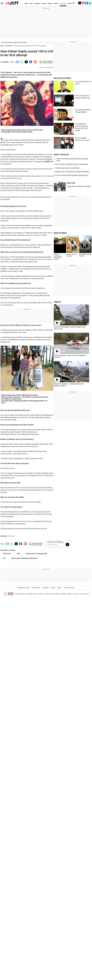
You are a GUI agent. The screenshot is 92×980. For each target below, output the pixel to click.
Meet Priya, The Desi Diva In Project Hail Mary (73, 172)
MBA (18, 554)
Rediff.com (22, 594)
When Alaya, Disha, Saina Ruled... (68, 168)
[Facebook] (87, 3)
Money (53, 588)
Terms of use (77, 594)
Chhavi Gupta (7, 554)
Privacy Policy (49, 594)
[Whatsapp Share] (21, 62)
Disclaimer (41, 594)
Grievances (86, 594)
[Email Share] (17, 62)
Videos (59, 588)
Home (2, 46)
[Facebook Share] (30, 62)
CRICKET (50, 4)
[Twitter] (80, 3)
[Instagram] (83, 3)
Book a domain (36, 588)
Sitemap (57, 594)
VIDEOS (57, 302)
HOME (26, 4)
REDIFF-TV (71, 4)
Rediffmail (46, 588)
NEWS (31, 4)
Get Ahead (9, 46)
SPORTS (56, 4)
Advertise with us (32, 594)
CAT (4, 558)
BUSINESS (37, 4)
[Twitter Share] (26, 62)
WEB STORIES (60, 233)
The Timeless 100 (69, 588)
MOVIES (44, 4)
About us (70, 594)
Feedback (63, 594)
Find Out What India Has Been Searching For (72, 175)
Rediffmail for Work (23, 588)
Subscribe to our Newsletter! (55, 542)
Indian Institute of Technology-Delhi (36, 554)
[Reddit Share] (35, 62)
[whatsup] (90, 3)
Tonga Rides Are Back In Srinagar (79, 186)
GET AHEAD (63, 4)
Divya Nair (5, 62)
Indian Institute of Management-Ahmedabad (24, 558)
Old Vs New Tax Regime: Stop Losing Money (72, 164)
